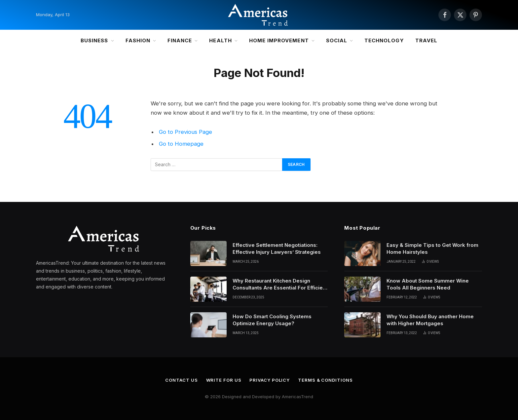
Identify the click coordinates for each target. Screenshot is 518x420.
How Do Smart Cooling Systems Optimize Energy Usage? (272, 320)
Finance (180, 40)
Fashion (138, 40)
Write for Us (224, 380)
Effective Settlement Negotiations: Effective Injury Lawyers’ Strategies (277, 248)
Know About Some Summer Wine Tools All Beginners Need (428, 284)
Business (94, 40)
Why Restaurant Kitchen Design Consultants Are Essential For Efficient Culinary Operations (280, 285)
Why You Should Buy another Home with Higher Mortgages (430, 320)
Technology (384, 40)
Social (337, 40)
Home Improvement (279, 40)
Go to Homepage (181, 144)
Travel (426, 40)
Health (220, 40)
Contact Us (181, 380)
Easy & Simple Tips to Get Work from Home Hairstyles (432, 248)
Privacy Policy (270, 380)
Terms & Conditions (325, 380)
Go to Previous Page (185, 132)
